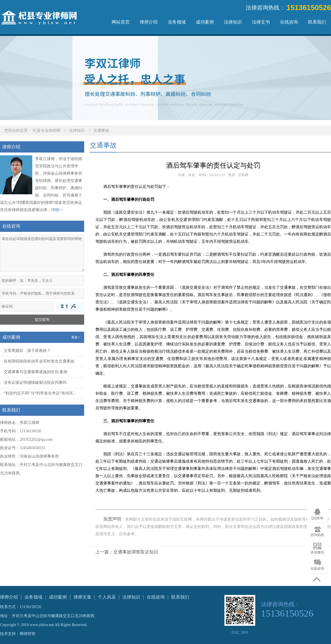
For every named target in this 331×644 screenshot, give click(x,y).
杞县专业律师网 (47, 131)
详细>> (57, 210)
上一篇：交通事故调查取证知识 (127, 552)
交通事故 (101, 131)
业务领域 (177, 22)
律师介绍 (149, 22)
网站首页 (121, 22)
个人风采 (107, 597)
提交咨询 (42, 319)
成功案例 (205, 22)
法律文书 (261, 22)
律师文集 (82, 597)
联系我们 (317, 22)
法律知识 (233, 22)
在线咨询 (289, 22)
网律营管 (27, 634)
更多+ (76, 337)
